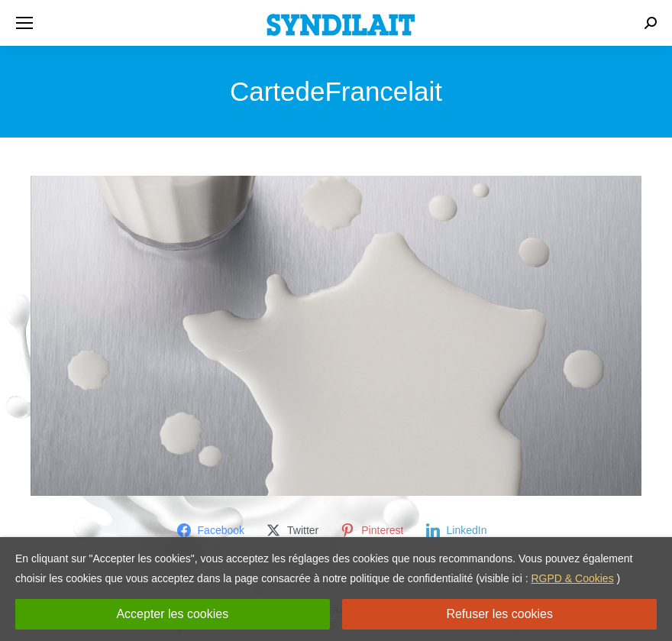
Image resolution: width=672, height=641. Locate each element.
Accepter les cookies (172, 614)
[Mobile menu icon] (24, 23)
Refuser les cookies (499, 614)
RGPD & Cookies (573, 578)
